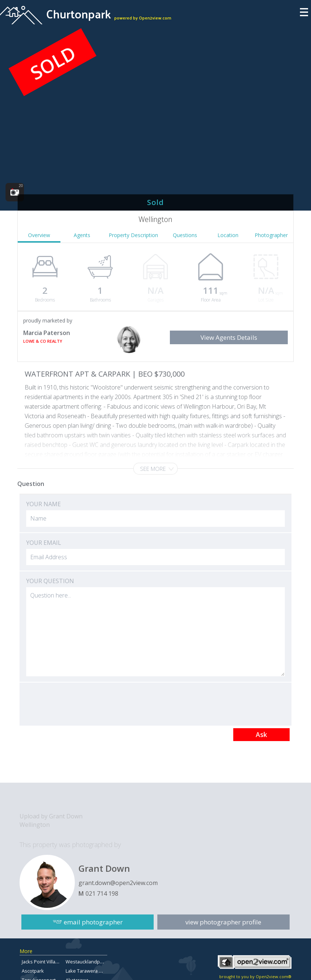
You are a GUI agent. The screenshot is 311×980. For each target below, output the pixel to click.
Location (228, 235)
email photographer (93, 922)
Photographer (271, 235)
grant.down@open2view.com (118, 883)
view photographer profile (224, 922)
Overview (39, 235)
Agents (82, 235)
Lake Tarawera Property (92, 971)
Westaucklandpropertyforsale (99, 962)
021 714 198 (102, 893)
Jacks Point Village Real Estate (54, 962)
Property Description (133, 235)
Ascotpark (33, 971)
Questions (185, 235)
